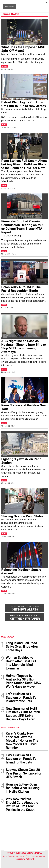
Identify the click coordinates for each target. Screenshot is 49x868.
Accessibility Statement (24, 859)
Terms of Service (26, 856)
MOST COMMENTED (10, 727)
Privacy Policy (40, 856)
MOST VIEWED (7, 637)
